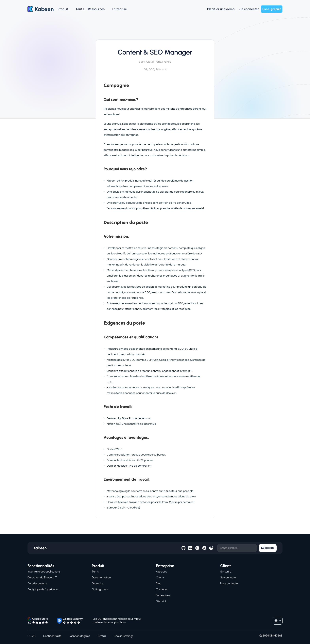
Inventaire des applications (44, 572)
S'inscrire (226, 572)
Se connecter (229, 578)
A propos (161, 572)
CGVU (31, 636)
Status (102, 636)
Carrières (162, 589)
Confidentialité (52, 636)
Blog (159, 583)
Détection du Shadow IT (42, 578)
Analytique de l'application (43, 589)
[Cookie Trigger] (123, 636)
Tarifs (95, 572)
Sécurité (161, 601)
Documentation (101, 578)
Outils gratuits (100, 589)
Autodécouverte (37, 583)
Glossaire (97, 583)
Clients (160, 578)
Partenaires (163, 595)
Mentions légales (80, 636)
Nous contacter (230, 583)
